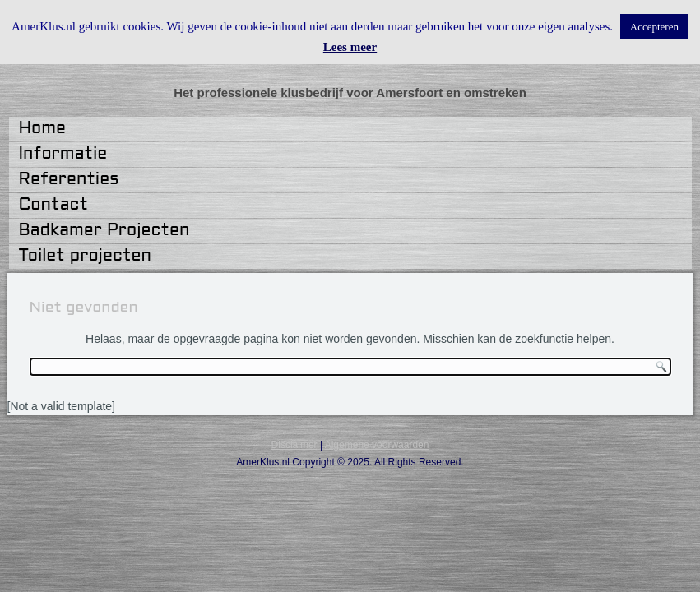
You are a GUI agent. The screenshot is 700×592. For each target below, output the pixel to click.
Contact (53, 206)
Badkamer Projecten (104, 231)
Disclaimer (294, 445)
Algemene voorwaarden (377, 445)
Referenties (69, 180)
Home (43, 129)
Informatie (63, 155)
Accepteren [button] (654, 27)
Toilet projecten (85, 257)
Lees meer (350, 47)
